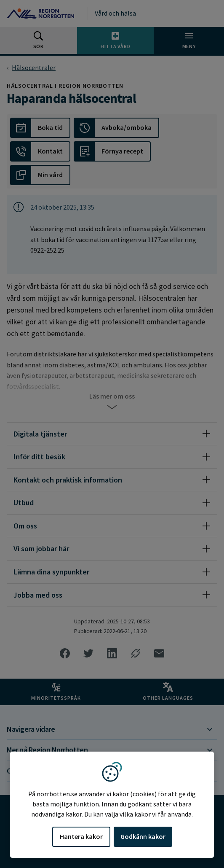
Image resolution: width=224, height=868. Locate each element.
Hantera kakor (81, 836)
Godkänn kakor (143, 836)
